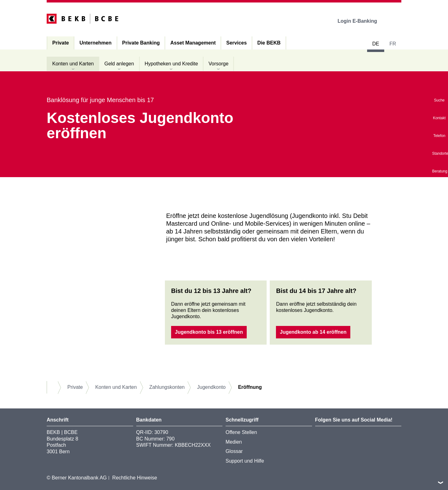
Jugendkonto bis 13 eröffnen (209, 332)
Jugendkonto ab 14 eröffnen (313, 332)
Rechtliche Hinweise (135, 478)
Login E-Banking (362, 21)
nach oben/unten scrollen (441, 483)
